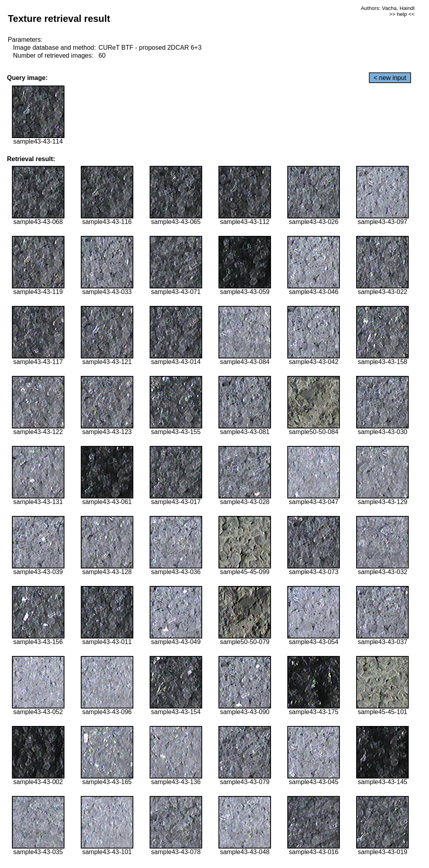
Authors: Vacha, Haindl (387, 8)
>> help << (402, 14)
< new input (390, 78)
